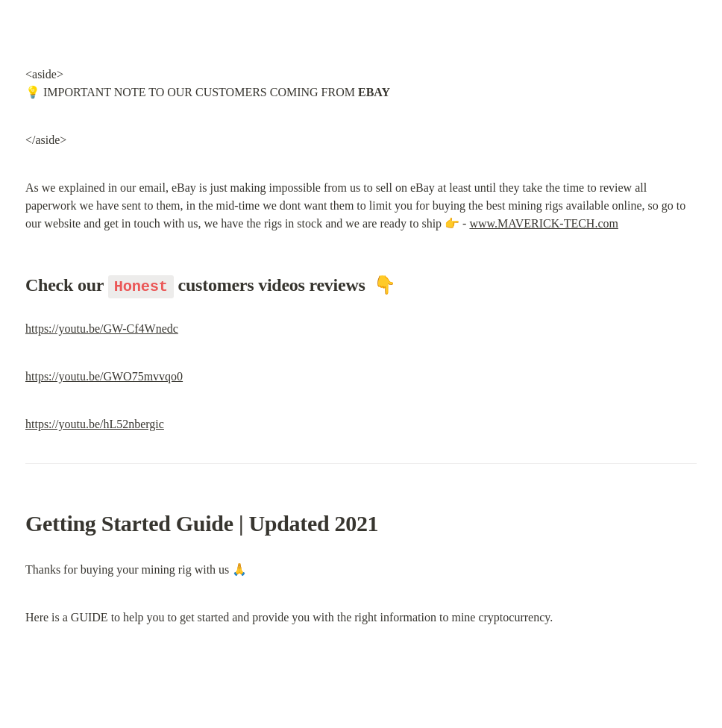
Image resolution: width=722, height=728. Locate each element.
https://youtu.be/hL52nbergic (95, 424)
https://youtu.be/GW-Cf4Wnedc (102, 329)
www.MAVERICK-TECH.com (544, 223)
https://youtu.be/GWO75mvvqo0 (104, 376)
